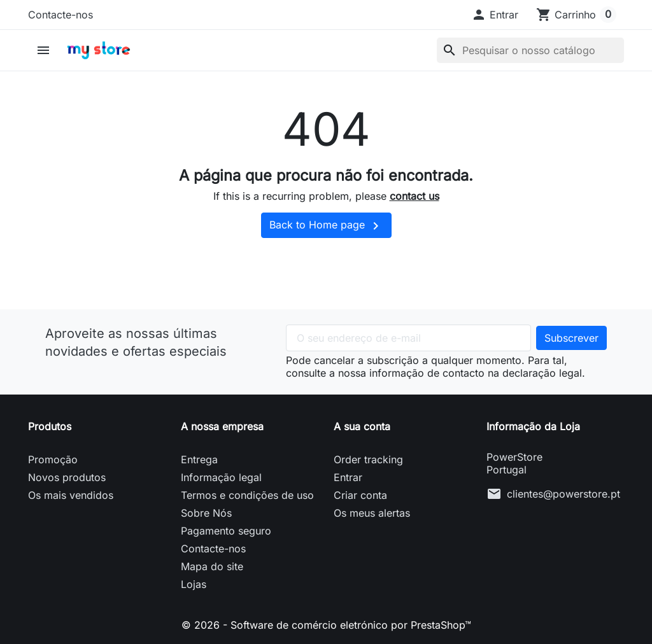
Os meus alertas (372, 513)
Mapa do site (212, 566)
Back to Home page (326, 226)
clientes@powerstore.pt (563, 494)
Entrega (199, 459)
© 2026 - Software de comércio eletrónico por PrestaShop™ (326, 625)
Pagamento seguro (226, 531)
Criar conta (360, 495)
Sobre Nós (206, 513)
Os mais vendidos (71, 495)
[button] (495, 15)
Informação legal (221, 477)
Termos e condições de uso (247, 495)
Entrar (348, 477)
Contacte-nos (60, 15)
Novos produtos (67, 477)
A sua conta (362, 426)
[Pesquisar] (530, 50)
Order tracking (368, 459)
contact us (415, 196)
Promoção (53, 459)
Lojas (194, 584)
